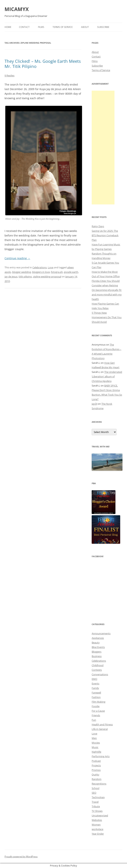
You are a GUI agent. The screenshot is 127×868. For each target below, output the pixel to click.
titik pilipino (25, 277)
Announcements (101, 633)
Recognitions (99, 784)
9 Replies (9, 75)
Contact (24, 27)
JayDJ (94, 404)
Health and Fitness (102, 724)
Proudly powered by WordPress (21, 857)
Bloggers (97, 652)
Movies (96, 743)
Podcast (96, 761)
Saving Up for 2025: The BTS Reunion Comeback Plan (105, 235)
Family (95, 688)
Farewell (96, 693)
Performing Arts (101, 756)
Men (94, 738)
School (95, 788)
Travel (95, 802)
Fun (94, 720)
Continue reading (17, 258)
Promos (96, 770)
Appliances (98, 638)
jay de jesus (11, 277)
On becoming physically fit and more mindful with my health (107, 295)
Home (8, 27)
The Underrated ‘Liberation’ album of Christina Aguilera (107, 376)
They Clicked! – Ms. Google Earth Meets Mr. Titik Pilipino (43, 64)
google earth (71, 272)
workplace (97, 829)
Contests (97, 670)
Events (95, 683)
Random (97, 779)
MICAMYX (17, 9)
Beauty (96, 643)
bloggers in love (41, 272)
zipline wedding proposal (47, 277)
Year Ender (98, 834)
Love (51, 267)
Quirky (95, 775)
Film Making (99, 702)
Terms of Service (63, 27)
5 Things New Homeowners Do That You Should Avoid (107, 317)
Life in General (100, 729)
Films (41, 27)
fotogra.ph (57, 272)
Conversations (100, 674)
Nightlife (96, 752)
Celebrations (40, 267)
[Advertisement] (103, 148)
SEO (94, 793)
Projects (96, 765)
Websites (97, 820)
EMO (94, 679)
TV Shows (97, 811)
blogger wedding (22, 272)
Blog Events (98, 647)
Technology (98, 797)
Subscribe (103, 27)
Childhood (98, 665)
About (85, 27)
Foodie (96, 706)
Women (96, 825)
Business (97, 656)
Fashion (96, 697)
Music (95, 747)
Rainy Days (98, 226)
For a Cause (98, 711)
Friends (96, 715)
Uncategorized (100, 815)
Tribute (96, 806)
